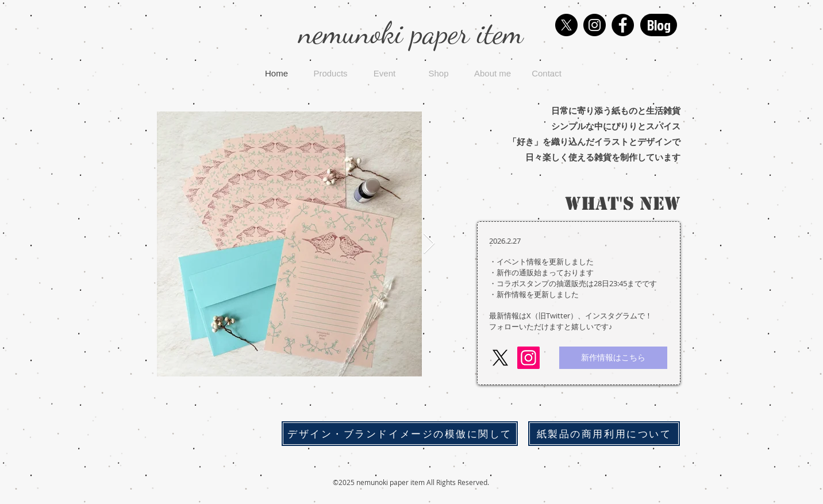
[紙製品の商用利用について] (604, 434)
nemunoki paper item (411, 33)
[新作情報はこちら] (613, 358)
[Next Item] (429, 244)
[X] (566, 25)
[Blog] (659, 25)
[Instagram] (595, 25)
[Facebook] (623, 25)
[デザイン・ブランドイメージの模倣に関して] (400, 434)
